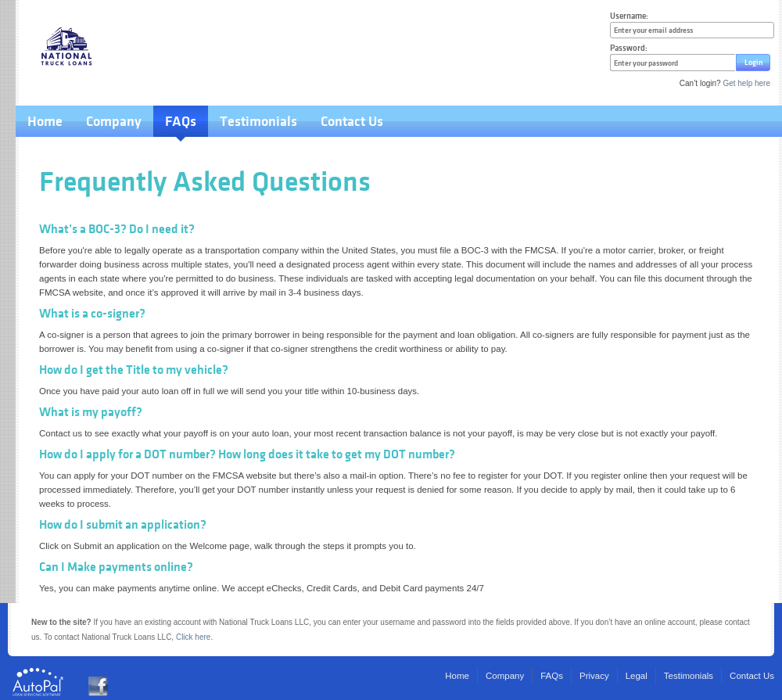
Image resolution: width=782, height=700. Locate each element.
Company (114, 121)
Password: (629, 48)
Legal (637, 676)
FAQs (181, 121)
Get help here (746, 83)
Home (45, 121)
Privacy (594, 676)
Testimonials (258, 121)
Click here (193, 637)
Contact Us (352, 121)
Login (753, 62)
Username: (629, 16)
